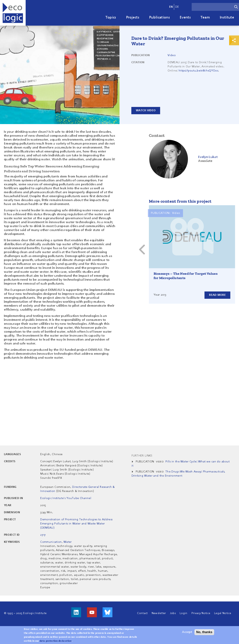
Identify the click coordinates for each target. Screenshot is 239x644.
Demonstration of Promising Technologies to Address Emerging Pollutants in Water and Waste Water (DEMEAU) (76, 524)
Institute (227, 18)
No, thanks (204, 632)
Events (185, 18)
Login (184, 613)
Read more (217, 295)
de (177, 7)
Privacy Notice (201, 613)
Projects (133, 18)
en (171, 7)
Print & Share (234, 40)
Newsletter (159, 613)
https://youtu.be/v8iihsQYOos (198, 71)
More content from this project (180, 201)
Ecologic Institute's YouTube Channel (66, 498)
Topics (111, 18)
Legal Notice (223, 613)
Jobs (173, 613)
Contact (142, 613)
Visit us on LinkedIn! (76, 612)
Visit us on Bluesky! (107, 612)
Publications (159, 18)
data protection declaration (56, 641)
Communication (51, 542)
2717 (43, 535)
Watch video (146, 110)
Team (205, 18)
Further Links (142, 456)
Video (172, 55)
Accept (187, 632)
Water (68, 542)
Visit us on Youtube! (92, 612)
